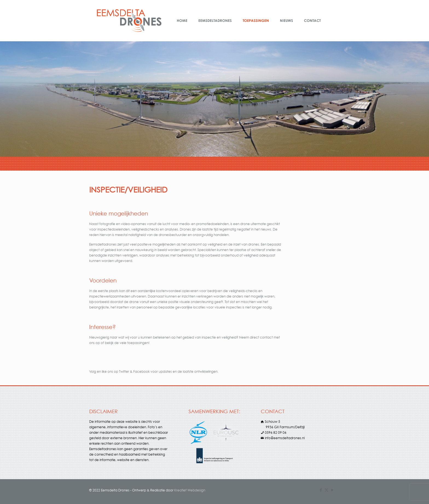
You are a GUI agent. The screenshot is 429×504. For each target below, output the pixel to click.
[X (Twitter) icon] (327, 490)
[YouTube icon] (332, 490)
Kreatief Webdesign (190, 490)
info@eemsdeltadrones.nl (285, 438)
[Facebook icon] (321, 490)
